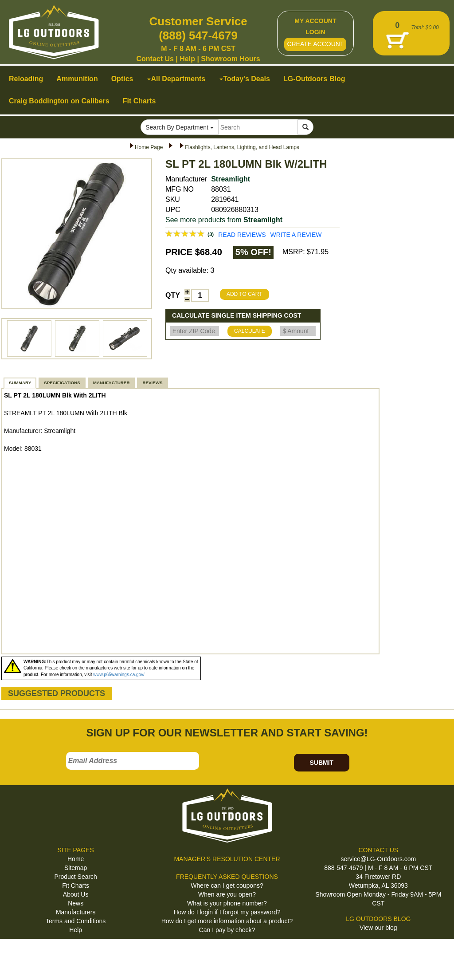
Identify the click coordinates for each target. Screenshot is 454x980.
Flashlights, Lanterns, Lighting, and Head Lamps (242, 147)
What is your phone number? (227, 903)
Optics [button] (122, 79)
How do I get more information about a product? (227, 921)
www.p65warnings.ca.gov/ (119, 675)
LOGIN (315, 32)
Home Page (149, 147)
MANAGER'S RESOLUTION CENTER (227, 859)
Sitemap (76, 868)
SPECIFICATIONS (62, 383)
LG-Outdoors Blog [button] (314, 79)
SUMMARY (20, 383)
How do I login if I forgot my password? (227, 912)
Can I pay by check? (227, 930)
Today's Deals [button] (245, 79)
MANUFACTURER (112, 383)
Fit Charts (76, 886)
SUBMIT (321, 763)
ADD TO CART (245, 294)
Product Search (76, 877)
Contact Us (155, 59)
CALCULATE (250, 331)
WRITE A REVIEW (296, 235)
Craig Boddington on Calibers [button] (59, 101)
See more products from (224, 220)
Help (187, 59)
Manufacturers (76, 912)
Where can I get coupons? (227, 886)
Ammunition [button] (77, 79)
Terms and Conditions (76, 921)
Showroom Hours (230, 59)
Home (76, 859)
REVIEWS (152, 383)
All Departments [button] (176, 79)
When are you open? (227, 894)
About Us (76, 894)
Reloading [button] (26, 79)
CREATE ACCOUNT (315, 44)
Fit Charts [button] (139, 101)
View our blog (378, 928)
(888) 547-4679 (198, 35)
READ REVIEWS (242, 235)
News (76, 903)
